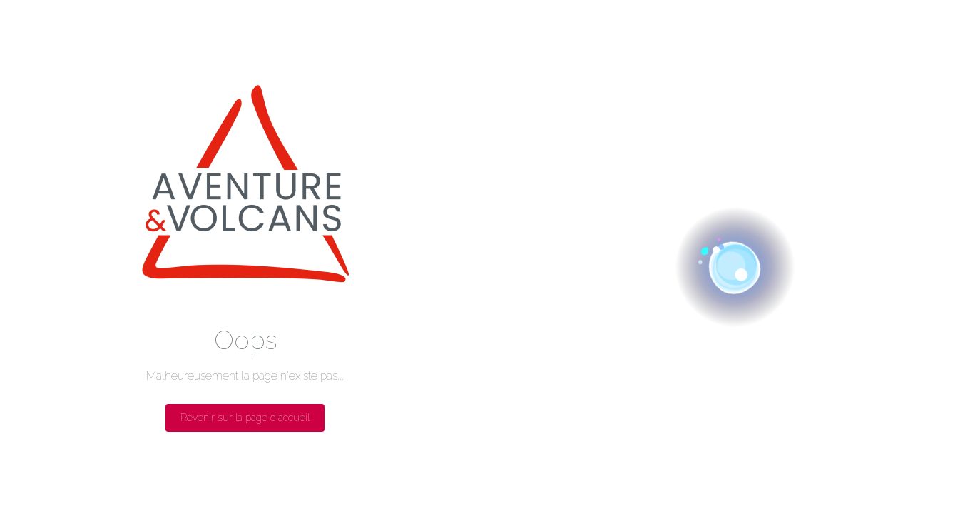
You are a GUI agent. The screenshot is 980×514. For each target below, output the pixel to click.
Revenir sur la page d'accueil (245, 418)
